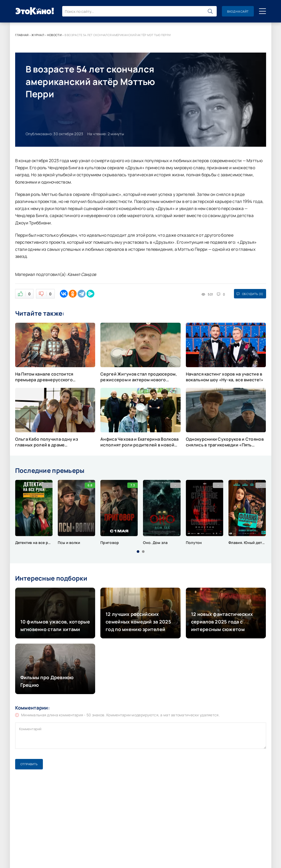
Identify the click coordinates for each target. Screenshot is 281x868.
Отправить (29, 764)
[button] (138, 552)
